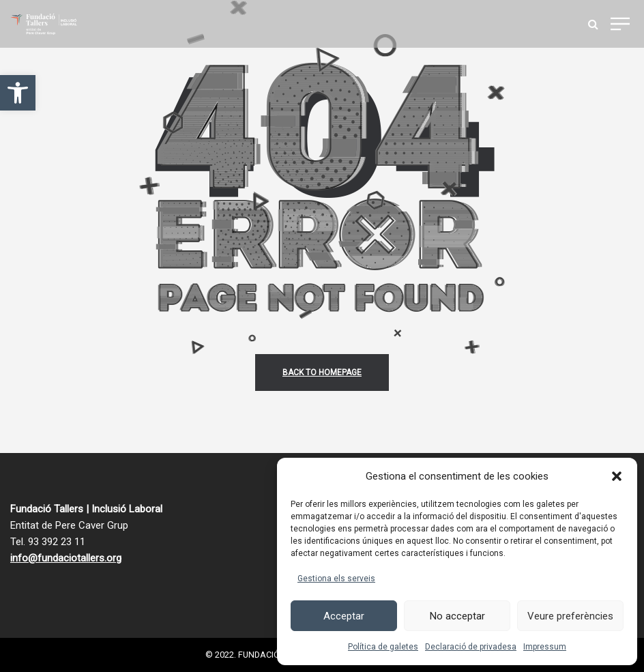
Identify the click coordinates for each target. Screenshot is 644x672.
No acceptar (457, 616)
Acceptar (344, 616)
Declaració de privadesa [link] (471, 647)
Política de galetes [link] (383, 647)
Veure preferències (570, 616)
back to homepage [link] (322, 372)
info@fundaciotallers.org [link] (66, 558)
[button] (617, 476)
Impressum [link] (545, 647)
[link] (18, 93)
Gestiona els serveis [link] (336, 579)
